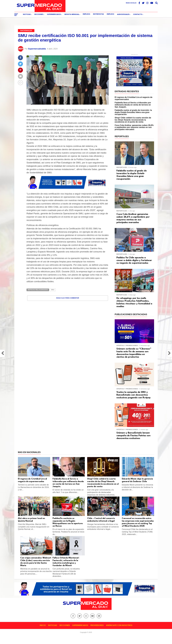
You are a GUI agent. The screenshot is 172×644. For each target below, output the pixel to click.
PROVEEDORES (97, 626)
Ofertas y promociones (127, 346)
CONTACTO (138, 14)
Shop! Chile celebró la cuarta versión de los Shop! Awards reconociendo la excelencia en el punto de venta (133, 120)
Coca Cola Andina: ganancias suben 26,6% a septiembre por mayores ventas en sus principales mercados (134, 127)
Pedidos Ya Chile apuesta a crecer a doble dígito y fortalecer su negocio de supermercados (134, 260)
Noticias (27, 14)
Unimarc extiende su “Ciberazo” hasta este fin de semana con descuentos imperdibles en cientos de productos (134, 353)
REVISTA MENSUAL (72, 14)
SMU (53, 290)
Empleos (110, 14)
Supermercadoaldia (37, 49)
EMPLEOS (86, 14)
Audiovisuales (123, 14)
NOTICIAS (53, 626)
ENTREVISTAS (98, 14)
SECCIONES (39, 14)
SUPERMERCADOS (54, 14)
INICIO (43, 626)
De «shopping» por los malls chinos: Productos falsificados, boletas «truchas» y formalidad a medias (134, 302)
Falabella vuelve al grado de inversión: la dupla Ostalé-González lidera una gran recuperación (133, 112)
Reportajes (122, 167)
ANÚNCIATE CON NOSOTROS (119, 626)
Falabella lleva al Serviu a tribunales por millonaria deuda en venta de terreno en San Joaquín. (133, 105)
